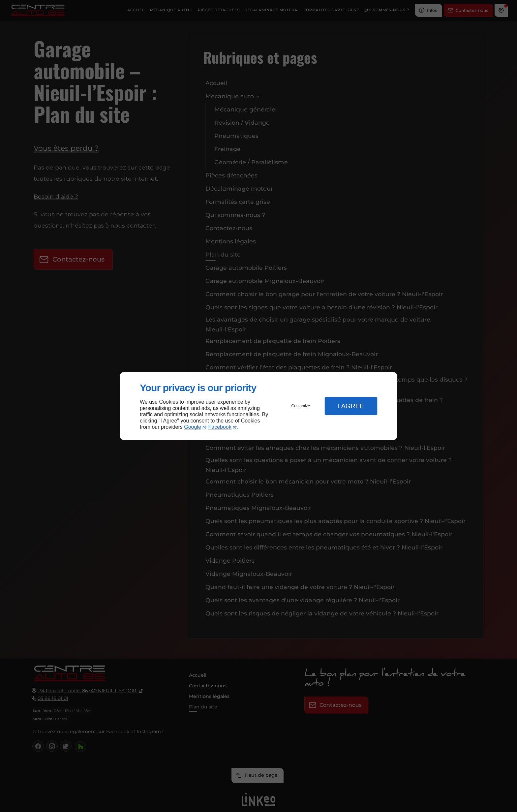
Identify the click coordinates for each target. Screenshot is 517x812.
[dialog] (258, 406)
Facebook (220, 427)
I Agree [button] (351, 406)
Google (193, 427)
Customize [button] (301, 406)
